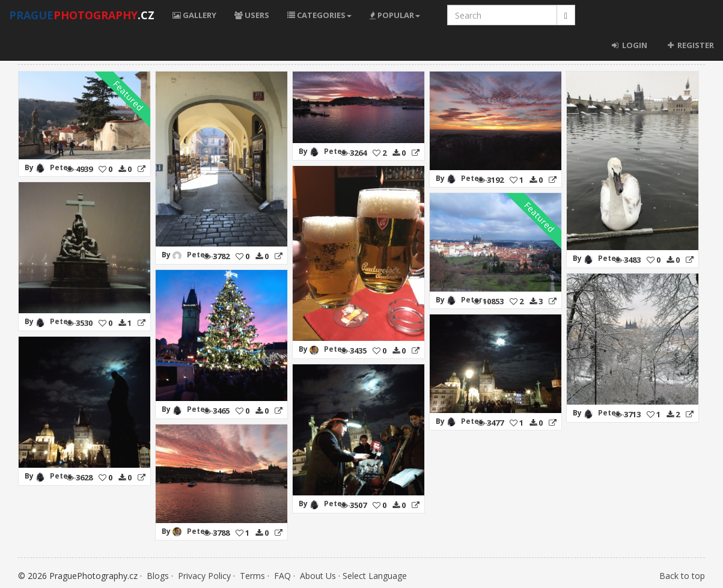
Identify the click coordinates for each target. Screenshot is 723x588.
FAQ (282, 576)
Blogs (158, 576)
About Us (318, 576)
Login (629, 45)
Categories (319, 15)
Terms (252, 576)
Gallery (194, 15)
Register (690, 45)
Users (252, 15)
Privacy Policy (204, 576)
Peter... (64, 167)
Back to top (682, 576)
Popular (395, 15)
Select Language (375, 576)
